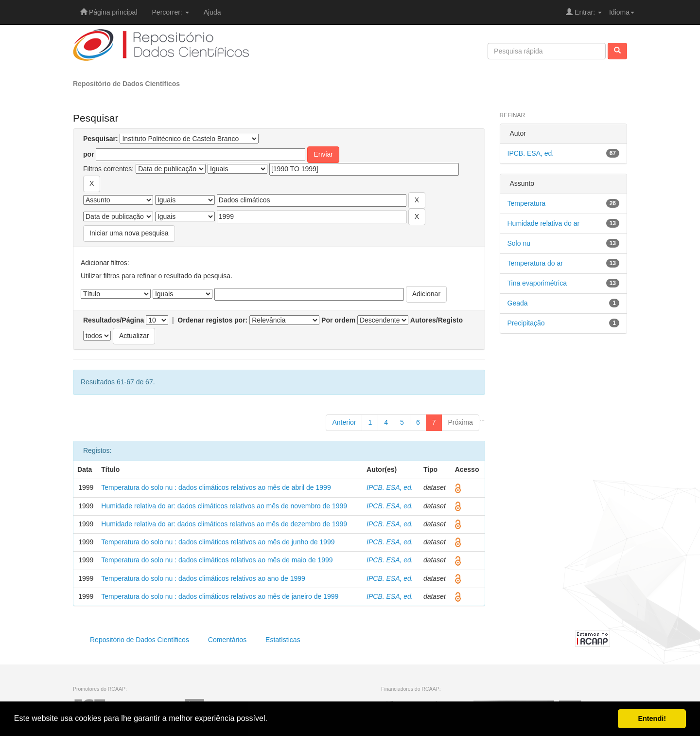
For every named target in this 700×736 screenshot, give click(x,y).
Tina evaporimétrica (537, 283)
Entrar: (584, 12)
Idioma (622, 12)
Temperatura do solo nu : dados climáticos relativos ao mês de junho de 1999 (218, 542)
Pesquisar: (101, 139)
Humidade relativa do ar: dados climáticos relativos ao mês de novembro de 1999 (224, 506)
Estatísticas (283, 640)
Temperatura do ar (535, 263)
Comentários (227, 640)
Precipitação (526, 323)
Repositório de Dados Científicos (126, 84)
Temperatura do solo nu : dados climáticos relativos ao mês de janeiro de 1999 (220, 596)
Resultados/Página (114, 320)
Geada (518, 303)
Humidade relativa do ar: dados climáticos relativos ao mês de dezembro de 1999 (224, 524)
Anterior (344, 422)
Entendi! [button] (652, 718)
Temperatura (527, 203)
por (89, 154)
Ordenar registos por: (212, 320)
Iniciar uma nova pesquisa (129, 233)
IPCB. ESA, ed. (390, 487)
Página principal (109, 12)
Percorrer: (171, 12)
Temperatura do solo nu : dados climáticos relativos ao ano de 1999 (203, 578)
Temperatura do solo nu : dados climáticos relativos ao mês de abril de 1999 (216, 487)
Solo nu (519, 243)
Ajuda (212, 12)
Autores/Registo (437, 320)
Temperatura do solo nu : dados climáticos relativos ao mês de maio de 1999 (217, 560)
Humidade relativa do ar (544, 223)
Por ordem (338, 320)
